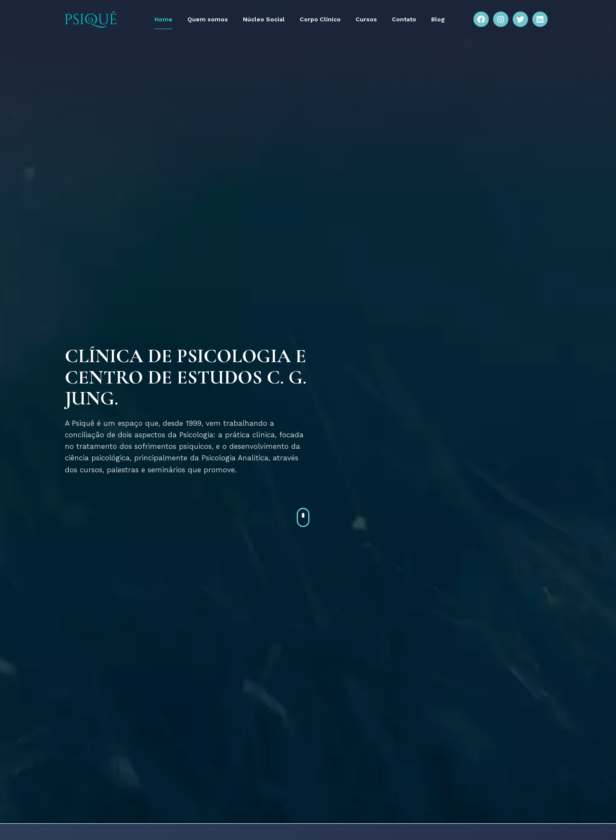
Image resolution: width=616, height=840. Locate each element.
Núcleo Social (264, 19)
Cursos (366, 19)
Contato (404, 19)
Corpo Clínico (320, 19)
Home (163, 19)
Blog (438, 19)
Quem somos (208, 19)
